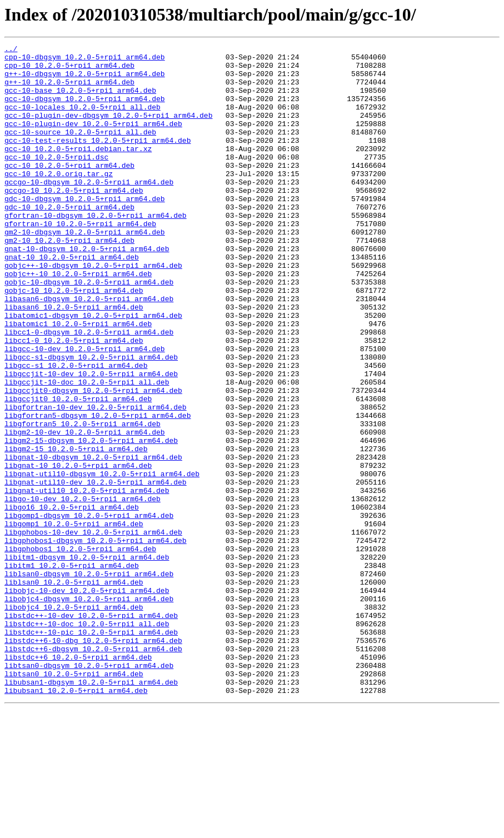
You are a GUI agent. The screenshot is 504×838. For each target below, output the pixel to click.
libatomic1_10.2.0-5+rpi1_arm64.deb (78, 380)
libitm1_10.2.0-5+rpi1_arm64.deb (72, 670)
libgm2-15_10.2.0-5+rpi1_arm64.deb (76, 530)
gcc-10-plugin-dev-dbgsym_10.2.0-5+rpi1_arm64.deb (108, 130)
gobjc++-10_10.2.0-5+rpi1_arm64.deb (78, 320)
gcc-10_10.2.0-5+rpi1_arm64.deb (69, 190)
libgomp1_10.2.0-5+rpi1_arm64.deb (74, 620)
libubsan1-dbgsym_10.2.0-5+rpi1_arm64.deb (91, 810)
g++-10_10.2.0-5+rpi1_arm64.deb (69, 90)
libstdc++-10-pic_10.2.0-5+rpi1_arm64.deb (91, 750)
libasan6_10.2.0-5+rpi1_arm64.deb (74, 360)
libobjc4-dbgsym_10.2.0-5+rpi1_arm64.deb (89, 710)
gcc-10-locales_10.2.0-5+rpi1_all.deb (83, 120)
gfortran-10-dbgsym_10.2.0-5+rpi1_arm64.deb (96, 250)
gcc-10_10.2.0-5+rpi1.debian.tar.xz (78, 170)
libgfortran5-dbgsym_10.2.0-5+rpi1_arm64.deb (98, 490)
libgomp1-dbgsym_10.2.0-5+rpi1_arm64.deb (89, 610)
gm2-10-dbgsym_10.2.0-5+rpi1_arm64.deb (85, 270)
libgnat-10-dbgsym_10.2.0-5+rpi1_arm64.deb (93, 540)
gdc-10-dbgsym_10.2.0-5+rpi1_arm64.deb (85, 230)
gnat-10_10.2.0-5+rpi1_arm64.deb (72, 300)
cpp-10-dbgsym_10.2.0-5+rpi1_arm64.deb (85, 60)
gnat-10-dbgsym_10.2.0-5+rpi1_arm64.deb (87, 290)
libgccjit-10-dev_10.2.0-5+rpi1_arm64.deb (91, 440)
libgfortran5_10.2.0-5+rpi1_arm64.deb (83, 500)
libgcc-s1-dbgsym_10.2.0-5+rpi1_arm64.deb (91, 420)
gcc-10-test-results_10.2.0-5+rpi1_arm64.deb (98, 160)
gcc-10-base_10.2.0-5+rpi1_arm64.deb (80, 100)
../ (11, 50)
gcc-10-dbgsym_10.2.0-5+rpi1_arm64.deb (85, 110)
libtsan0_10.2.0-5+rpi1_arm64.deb (74, 800)
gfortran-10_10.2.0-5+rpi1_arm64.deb (80, 260)
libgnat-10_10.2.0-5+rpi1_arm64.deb (78, 550)
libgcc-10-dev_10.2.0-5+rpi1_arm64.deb (85, 410)
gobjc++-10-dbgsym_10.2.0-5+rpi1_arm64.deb (93, 310)
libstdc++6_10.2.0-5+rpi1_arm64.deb (78, 780)
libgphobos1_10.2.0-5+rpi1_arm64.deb (80, 650)
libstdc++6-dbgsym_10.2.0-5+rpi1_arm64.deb (93, 770)
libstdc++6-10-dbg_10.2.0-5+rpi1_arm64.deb (93, 760)
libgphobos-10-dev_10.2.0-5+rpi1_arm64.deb (93, 630)
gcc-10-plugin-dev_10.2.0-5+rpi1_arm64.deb (93, 140)
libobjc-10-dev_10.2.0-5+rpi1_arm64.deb (87, 700)
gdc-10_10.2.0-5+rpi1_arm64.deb (69, 240)
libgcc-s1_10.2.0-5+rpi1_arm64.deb (76, 430)
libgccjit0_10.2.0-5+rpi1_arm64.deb (78, 470)
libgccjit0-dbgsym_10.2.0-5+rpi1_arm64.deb (93, 460)
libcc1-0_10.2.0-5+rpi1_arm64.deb (74, 400)
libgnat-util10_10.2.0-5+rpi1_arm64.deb (87, 580)
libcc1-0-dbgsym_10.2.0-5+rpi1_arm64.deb (89, 390)
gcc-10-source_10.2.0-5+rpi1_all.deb (80, 150)
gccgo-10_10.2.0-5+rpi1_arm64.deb (74, 220)
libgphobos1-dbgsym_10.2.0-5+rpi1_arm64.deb (96, 640)
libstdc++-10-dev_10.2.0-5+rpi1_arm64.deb (91, 730)
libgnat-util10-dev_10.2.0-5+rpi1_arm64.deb (96, 570)
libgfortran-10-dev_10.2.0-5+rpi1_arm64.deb (96, 480)
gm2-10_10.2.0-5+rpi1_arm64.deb (69, 280)
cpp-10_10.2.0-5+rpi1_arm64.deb (69, 70)
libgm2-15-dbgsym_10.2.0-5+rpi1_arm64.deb (91, 520)
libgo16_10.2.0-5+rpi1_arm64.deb (72, 600)
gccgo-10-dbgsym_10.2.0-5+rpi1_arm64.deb (89, 210)
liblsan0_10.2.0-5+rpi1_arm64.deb (74, 690)
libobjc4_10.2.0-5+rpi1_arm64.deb (74, 720)
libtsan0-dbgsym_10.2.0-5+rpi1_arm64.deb (89, 790)
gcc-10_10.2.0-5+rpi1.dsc (56, 180)
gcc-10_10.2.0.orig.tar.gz (59, 200)
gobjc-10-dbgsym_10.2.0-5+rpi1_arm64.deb (89, 330)
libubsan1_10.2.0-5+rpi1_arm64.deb (76, 820)
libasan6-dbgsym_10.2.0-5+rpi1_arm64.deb (89, 350)
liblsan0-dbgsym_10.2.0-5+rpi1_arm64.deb (89, 680)
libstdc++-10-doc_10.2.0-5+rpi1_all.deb (87, 740)
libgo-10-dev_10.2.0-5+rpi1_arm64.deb (83, 590)
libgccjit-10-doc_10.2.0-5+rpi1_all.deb (87, 450)
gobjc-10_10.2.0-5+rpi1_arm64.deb (74, 340)
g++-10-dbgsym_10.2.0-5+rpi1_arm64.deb (85, 80)
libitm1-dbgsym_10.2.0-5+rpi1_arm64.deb (87, 660)
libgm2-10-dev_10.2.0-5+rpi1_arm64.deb (85, 510)
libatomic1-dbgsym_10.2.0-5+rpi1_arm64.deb (93, 370)
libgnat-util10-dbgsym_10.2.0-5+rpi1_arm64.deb (102, 560)
